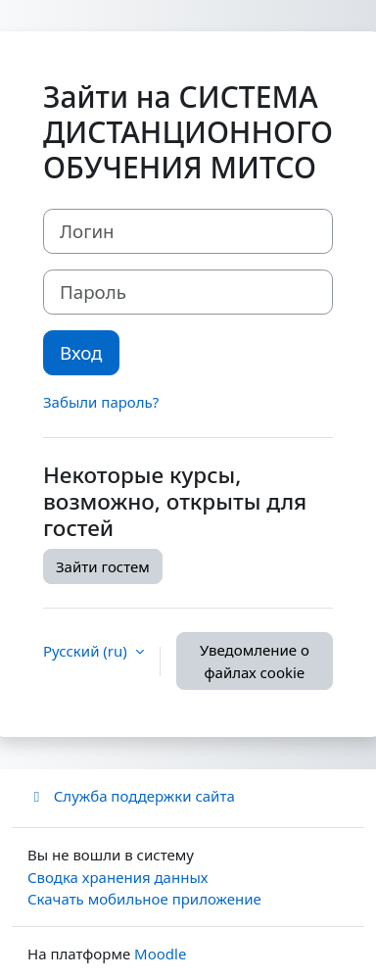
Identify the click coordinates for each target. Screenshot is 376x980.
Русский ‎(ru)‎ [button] (87, 651)
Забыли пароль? (101, 402)
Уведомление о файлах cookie (255, 661)
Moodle (160, 954)
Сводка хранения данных (117, 877)
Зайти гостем (103, 566)
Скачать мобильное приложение (144, 899)
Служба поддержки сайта (131, 796)
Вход (81, 352)
